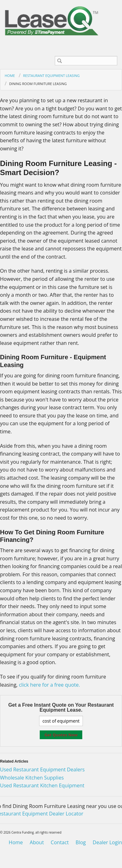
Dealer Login (107, 842)
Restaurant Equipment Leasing (51, 76)
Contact (60, 842)
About (37, 842)
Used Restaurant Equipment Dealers (42, 770)
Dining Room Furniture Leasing (38, 84)
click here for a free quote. (49, 685)
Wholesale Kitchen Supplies (32, 778)
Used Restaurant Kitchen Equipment (42, 785)
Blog (81, 842)
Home (10, 76)
